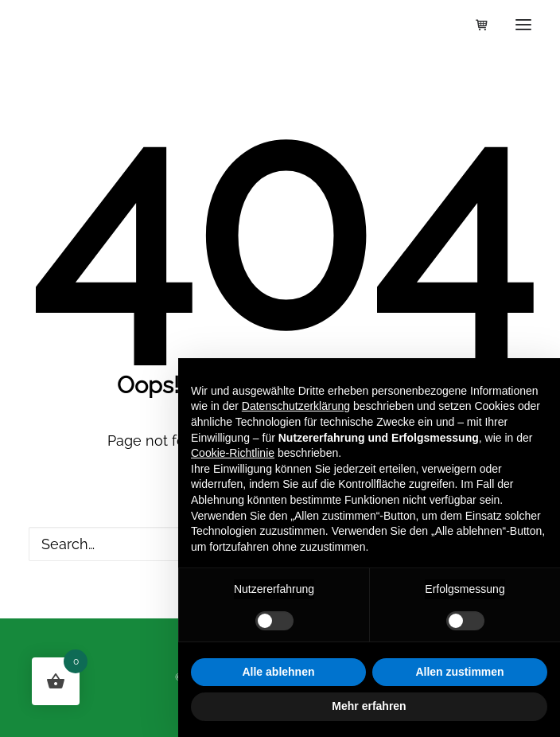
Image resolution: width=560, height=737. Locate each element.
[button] (523, 24)
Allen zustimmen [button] (459, 672)
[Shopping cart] (475, 25)
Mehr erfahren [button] (369, 706)
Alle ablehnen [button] (278, 672)
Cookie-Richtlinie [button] (233, 453)
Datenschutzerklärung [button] (296, 406)
